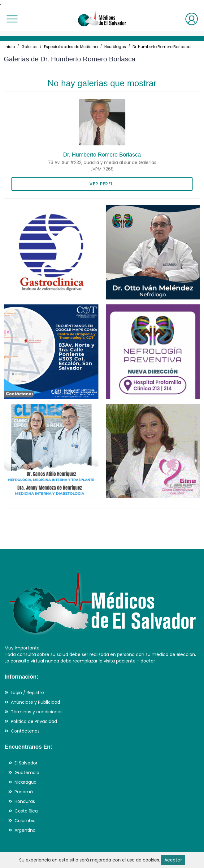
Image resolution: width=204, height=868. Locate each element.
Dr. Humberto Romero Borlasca (162, 47)
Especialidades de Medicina (71, 47)
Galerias (29, 47)
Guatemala (27, 773)
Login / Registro (27, 693)
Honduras (25, 801)
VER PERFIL (102, 184)
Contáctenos (25, 731)
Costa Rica (26, 811)
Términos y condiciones (37, 712)
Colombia (25, 821)
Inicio (10, 47)
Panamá (24, 792)
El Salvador (26, 763)
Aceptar (173, 860)
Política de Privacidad (34, 721)
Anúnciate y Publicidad (35, 702)
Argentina (25, 830)
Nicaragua (26, 782)
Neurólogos (115, 47)
